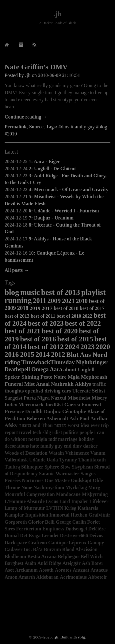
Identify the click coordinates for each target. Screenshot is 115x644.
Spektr (12, 377)
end (68, 446)
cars (66, 391)
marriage (68, 439)
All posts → (17, 270)
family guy (51, 446)
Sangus (88, 474)
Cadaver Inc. (18, 549)
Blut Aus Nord (87, 355)
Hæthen (79, 515)
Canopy (96, 543)
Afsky (11, 425)
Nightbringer (92, 362)
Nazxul (59, 398)
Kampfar (14, 515)
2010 (82, 301)
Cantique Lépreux (67, 543)
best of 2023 (46, 323)
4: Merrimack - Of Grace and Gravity (69, 189)
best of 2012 (46, 347)
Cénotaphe (74, 411)
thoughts (14, 391)
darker (90, 446)
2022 (87, 316)
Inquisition (37, 515)
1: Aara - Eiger (44, 161)
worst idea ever (84, 425)
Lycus (52, 501)
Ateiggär (71, 563)
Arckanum (26, 570)
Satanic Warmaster (59, 474)
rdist (57, 432)
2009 (54, 301)
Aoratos (63, 570)
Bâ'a (38, 549)
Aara (56, 369)
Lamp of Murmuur (25, 508)
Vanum (98, 453)
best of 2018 (66, 308)
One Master (57, 480)
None (27, 487)
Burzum (52, 549)
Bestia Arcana (42, 556)
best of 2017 (92, 308)
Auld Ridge (49, 563)
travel (25, 432)
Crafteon (38, 543)
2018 (23, 308)
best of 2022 (83, 323)
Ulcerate (81, 391)
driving (52, 391)
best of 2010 (69, 316)
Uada (52, 460)
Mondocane (68, 494)
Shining (30, 377)
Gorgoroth (16, 522)
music (30, 292)
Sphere (52, 467)
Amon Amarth (20, 577)
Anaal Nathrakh (55, 384)
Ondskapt (81, 480)
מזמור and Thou (36, 425)
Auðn (30, 563)
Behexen (36, 419)
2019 (35, 308)
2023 (87, 347)
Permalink (16, 127)
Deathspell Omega (27, 369)
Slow (65, 467)
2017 (47, 308)
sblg (47, 432)
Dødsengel (76, 529)
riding (12, 362)
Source (36, 127)
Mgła (74, 377)
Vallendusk (16, 460)
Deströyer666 (74, 535)
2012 (58, 354)
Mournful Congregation (30, 494)
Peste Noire (54, 377)
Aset (9, 570)
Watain (56, 453)
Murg (94, 487)
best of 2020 (60, 331)
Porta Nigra (37, 398)
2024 (72, 347)
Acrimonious (73, 577)
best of (52, 292)
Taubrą (12, 467)
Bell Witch (92, 556)
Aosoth (46, 570)
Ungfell (86, 369)
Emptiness (53, 529)
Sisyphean (82, 467)
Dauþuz (52, 411)
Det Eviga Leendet (39, 535)
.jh (57, 14)
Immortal (59, 515)
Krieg (70, 508)
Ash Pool (79, 419)
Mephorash (94, 377)
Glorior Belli (41, 522)
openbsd (34, 391)
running (18, 300)
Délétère (97, 529)
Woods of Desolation (26, 453)
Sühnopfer (32, 467)
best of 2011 (43, 316)
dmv (77, 446)
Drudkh (34, 411)
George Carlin (71, 522)
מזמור (60, 425)
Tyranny (68, 460)
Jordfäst (54, 405)
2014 (43, 354)
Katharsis (88, 508)
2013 (72, 292)
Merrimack (31, 405)
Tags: (52, 127)
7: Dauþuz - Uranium (51, 218)
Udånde (37, 460)
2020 (103, 347)
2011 (40, 301)
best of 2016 (38, 339)
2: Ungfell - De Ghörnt (52, 169)
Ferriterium (29, 529)
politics (71, 432)
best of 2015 (75, 339)
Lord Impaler (74, 501)
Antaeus (99, 570)
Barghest (14, 563)
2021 (68, 301)
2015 (27, 354)
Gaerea (72, 405)
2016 (12, 354)
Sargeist (13, 398)
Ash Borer (93, 563)
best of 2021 (23, 331)
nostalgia (38, 439)
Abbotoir (98, 577)
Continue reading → (26, 117)
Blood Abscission (80, 549)
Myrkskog (76, 487)
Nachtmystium (49, 487)
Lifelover (99, 501)
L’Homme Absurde (25, 501)
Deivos (96, 535)
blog (12, 292)
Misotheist (79, 398)
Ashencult (57, 419)
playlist (94, 292)
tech (37, 432)
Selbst (99, 391)
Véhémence (77, 453)
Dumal (12, 535)
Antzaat (81, 570)
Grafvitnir (100, 515)
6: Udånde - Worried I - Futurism (64, 211)
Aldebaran (47, 577)
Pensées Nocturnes (24, 480)
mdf (53, 439)
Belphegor (69, 556)
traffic (99, 384)
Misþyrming (95, 494)
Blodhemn (15, 556)
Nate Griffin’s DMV (36, 67)
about (70, 369)
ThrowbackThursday (48, 362)
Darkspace (16, 543)
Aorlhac (99, 419)
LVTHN (55, 508)
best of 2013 (17, 316)
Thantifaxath (92, 460)
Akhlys (83, 384)
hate (34, 446)
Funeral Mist (20, 384)
